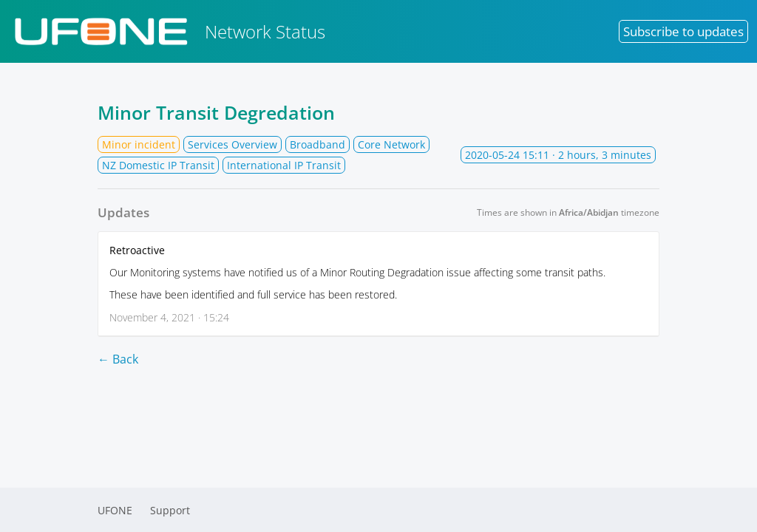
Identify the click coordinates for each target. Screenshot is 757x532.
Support (170, 510)
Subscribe (683, 31)
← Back (118, 359)
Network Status (167, 31)
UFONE (115, 510)
